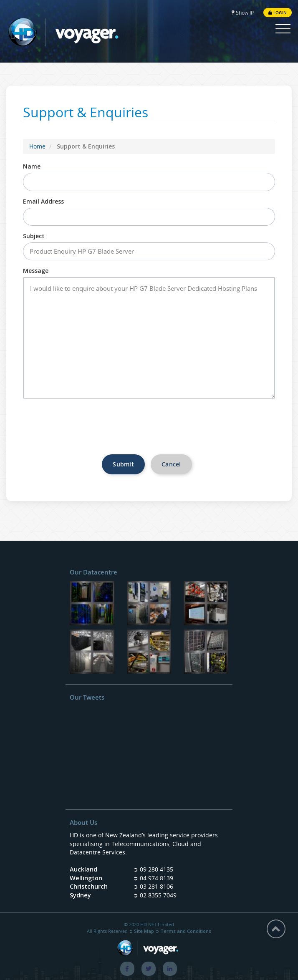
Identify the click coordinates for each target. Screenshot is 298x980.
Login (278, 12)
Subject (34, 236)
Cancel (171, 464)
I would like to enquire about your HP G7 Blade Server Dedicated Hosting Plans (149, 338)
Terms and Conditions (186, 931)
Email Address (43, 201)
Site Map (144, 931)
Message (36, 271)
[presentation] (149, 430)
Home (37, 146)
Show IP (243, 12)
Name (32, 166)
